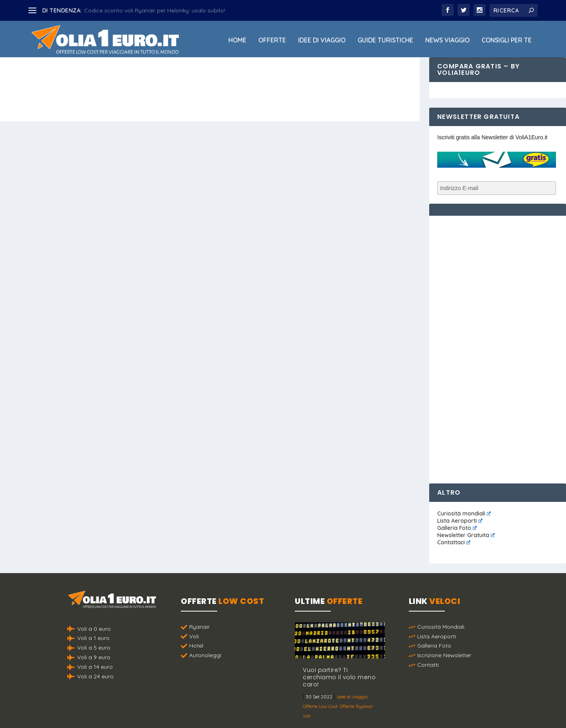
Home (237, 40)
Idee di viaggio (322, 40)
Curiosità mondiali (464, 513)
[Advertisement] (497, 344)
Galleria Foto (457, 528)
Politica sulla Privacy (306, 708)
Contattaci (454, 542)
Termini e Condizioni (365, 708)
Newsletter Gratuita (466, 535)
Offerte (272, 40)
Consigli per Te (507, 40)
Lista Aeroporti (460, 521)
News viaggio (447, 40)
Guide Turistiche (385, 40)
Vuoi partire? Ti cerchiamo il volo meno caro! (339, 677)
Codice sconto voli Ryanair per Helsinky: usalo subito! (155, 10)
